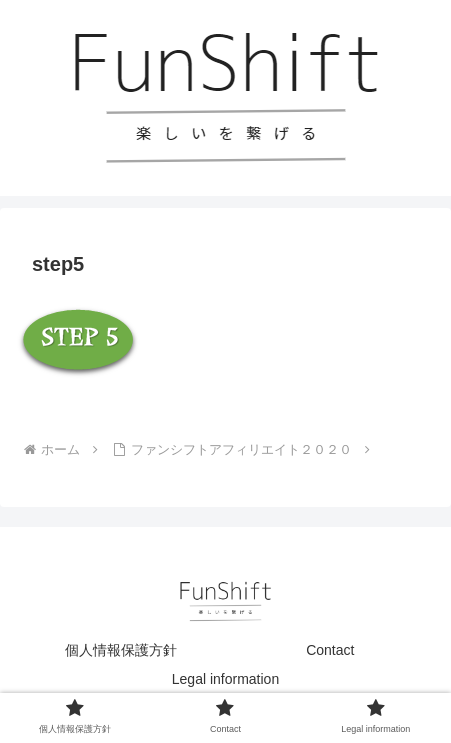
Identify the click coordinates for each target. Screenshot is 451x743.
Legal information (225, 679)
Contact (330, 650)
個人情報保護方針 (121, 650)
